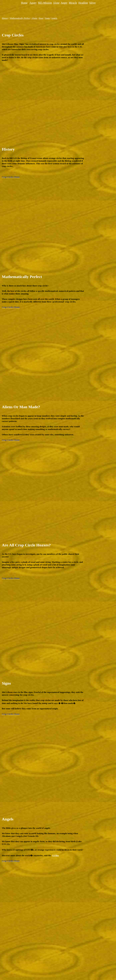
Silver (92, 3)
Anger (64, 3)
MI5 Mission (45, 3)
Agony (33, 3)
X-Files (55, 855)
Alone (56, 3)
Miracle (73, 3)
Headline (83, 3)
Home (24, 3)
